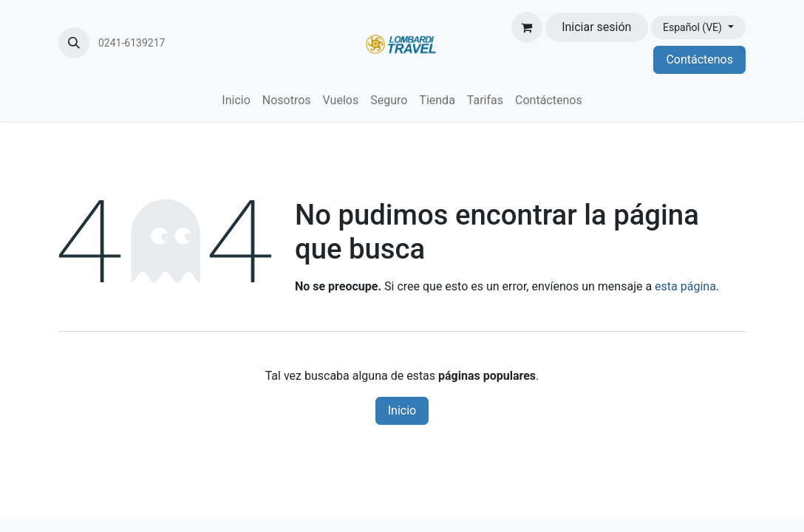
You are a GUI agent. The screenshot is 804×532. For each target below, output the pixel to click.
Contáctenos (699, 59)
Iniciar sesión (596, 27)
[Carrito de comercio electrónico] (527, 27)
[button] (74, 43)
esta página (685, 286)
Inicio (402, 410)
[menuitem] (236, 100)
